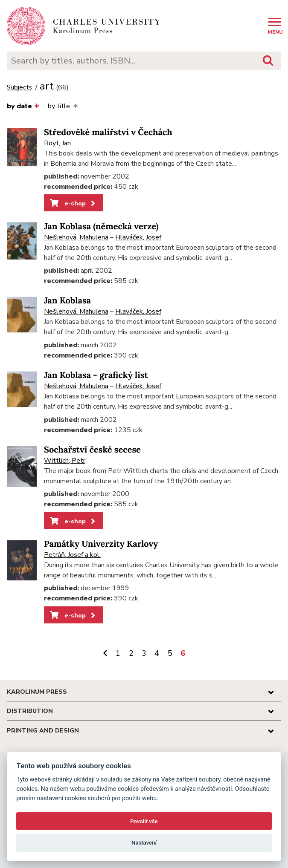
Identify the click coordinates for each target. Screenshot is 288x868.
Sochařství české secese (92, 450)
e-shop (73, 203)
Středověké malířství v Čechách (108, 132)
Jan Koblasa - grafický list (96, 375)
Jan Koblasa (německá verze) (101, 226)
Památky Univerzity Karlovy (101, 544)
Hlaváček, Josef (138, 237)
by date (23, 106)
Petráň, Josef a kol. (72, 555)
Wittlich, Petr (65, 461)
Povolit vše (144, 821)
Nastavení (144, 843)
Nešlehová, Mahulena (76, 237)
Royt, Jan (57, 143)
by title (63, 106)
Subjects (19, 88)
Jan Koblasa (67, 301)
